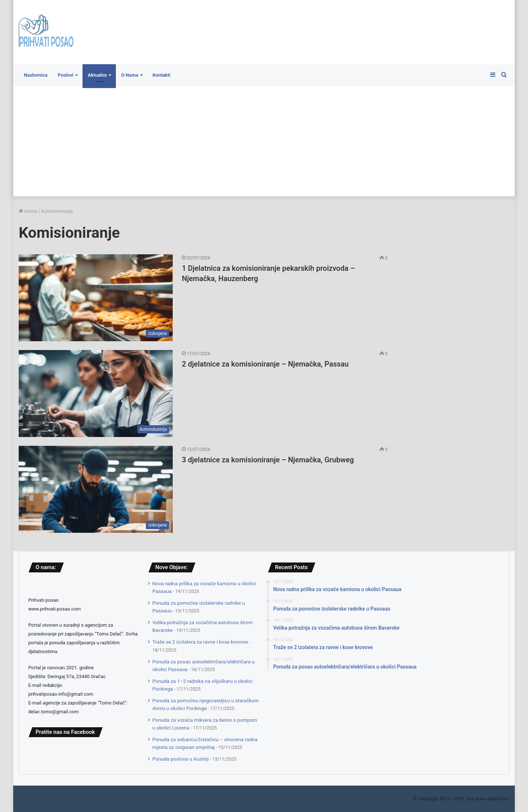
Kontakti (162, 75)
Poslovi (65, 75)
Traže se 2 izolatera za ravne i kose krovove (200, 642)
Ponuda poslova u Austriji (181, 759)
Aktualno (97, 75)
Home (28, 211)
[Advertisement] (264, 141)
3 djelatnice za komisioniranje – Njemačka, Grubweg (268, 460)
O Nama (130, 75)
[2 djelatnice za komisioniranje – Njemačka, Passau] (96, 394)
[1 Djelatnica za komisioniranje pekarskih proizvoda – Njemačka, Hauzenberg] (96, 298)
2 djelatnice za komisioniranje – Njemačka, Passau (265, 364)
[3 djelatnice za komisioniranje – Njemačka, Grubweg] (96, 489)
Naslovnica (36, 75)
